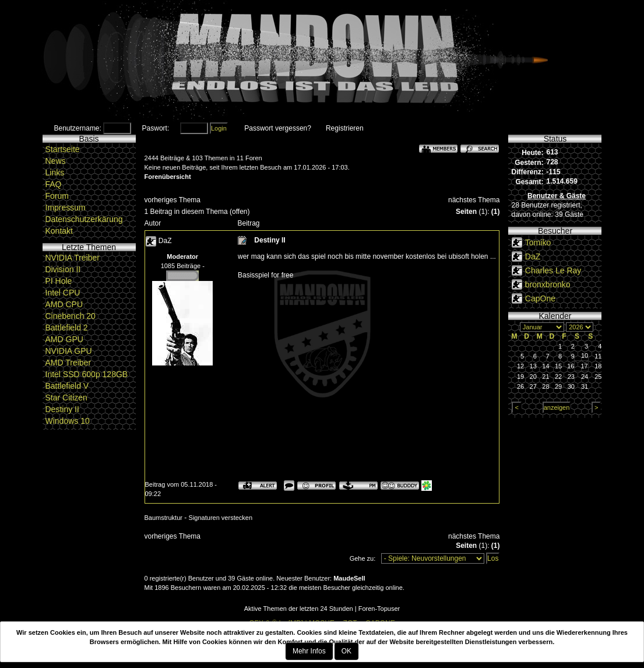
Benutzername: (78, 128)
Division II (63, 269)
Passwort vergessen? (278, 128)
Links (55, 173)
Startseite (63, 149)
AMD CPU (64, 304)
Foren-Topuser (379, 609)
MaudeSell (349, 578)
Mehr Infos (309, 651)
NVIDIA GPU (69, 351)
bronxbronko (548, 284)
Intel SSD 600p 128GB (87, 374)
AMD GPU (64, 339)
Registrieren (345, 128)
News (56, 161)
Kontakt (59, 231)
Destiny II (62, 409)
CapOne (540, 298)
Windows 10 (68, 421)
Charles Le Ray (553, 270)
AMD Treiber (68, 363)
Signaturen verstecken (221, 518)
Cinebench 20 (71, 316)
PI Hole (59, 281)
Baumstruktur (163, 518)
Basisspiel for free (265, 275)
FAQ (54, 184)
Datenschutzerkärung (84, 219)
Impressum (66, 208)
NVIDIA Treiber (73, 258)
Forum (57, 196)
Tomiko (538, 242)
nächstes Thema (474, 200)
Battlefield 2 (67, 328)
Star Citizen (66, 398)
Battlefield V (67, 386)
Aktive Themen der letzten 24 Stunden (299, 609)
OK (346, 651)
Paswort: (156, 128)
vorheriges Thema (173, 200)
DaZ (165, 241)
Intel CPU (63, 293)
